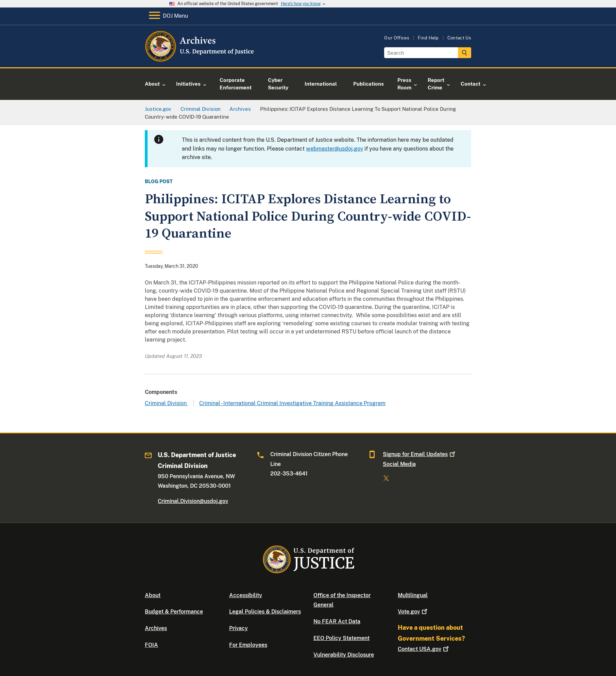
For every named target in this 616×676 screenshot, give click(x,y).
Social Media (399, 464)
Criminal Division (166, 403)
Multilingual (413, 595)
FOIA (151, 645)
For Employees (248, 645)
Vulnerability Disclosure (344, 655)
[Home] (200, 59)
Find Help (428, 38)
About (153, 595)
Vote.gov (413, 612)
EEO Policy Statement (341, 638)
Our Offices (397, 38)
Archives (156, 628)
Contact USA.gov (424, 649)
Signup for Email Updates (420, 454)
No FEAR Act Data (337, 621)
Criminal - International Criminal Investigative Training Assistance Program (292, 403)
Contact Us (459, 38)
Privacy (238, 628)
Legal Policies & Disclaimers (265, 612)
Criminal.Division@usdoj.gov (193, 501)
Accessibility (246, 595)
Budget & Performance (174, 612)
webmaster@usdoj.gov (335, 149)
